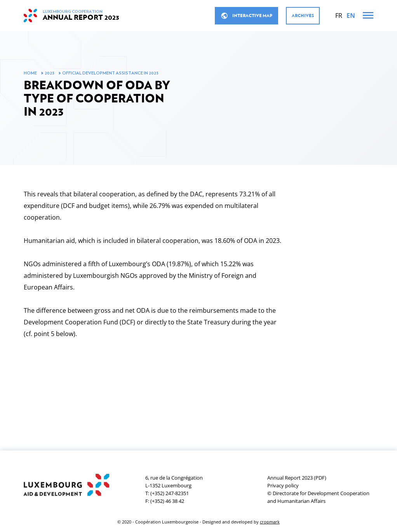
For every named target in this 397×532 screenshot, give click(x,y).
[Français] (339, 16)
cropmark (270, 522)
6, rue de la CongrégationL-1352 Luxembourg (174, 482)
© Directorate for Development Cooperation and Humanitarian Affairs (318, 497)
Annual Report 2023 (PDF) (297, 478)
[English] (351, 16)
